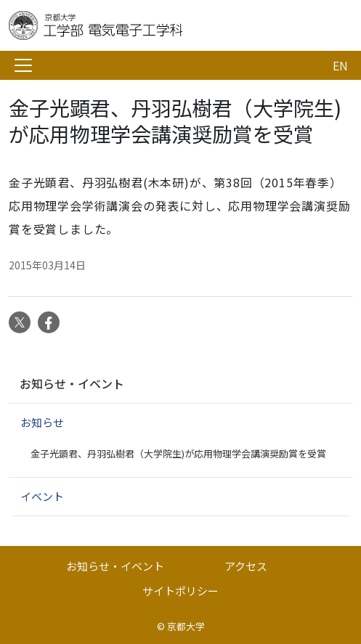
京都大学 (186, 626)
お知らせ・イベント (72, 383)
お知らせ (42, 422)
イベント (42, 496)
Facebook (49, 322)
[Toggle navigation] (23, 65)
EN (340, 65)
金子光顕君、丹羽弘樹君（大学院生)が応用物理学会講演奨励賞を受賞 (178, 453)
